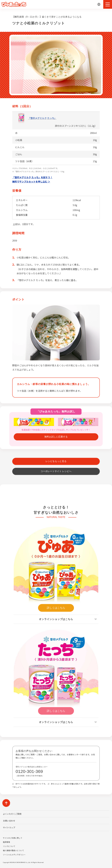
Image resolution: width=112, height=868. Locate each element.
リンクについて (9, 846)
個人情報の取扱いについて (13, 850)
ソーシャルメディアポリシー (14, 855)
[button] (108, 4)
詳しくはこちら (56, 608)
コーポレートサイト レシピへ (56, 471)
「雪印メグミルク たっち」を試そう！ (32, 177)
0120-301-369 (29, 771)
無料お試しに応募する (56, 437)
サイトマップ (9, 827)
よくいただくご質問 (12, 814)
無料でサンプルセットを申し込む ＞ (31, 181)
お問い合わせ (9, 821)
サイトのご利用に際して (13, 838)
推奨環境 (6, 842)
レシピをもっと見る (56, 461)
